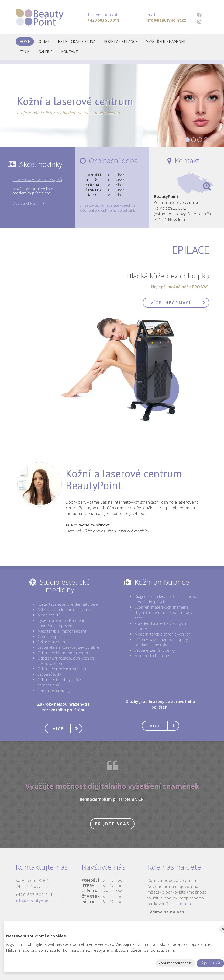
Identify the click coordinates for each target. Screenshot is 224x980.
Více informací (171, 303)
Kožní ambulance (121, 41)
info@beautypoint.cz (36, 901)
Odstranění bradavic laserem (63, 653)
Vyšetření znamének (166, 41)
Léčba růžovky (50, 674)
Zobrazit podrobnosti (175, 963)
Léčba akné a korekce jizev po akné (68, 647)
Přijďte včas (112, 824)
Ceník (25, 52)
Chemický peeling (52, 637)
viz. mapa (182, 904)
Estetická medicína (77, 41)
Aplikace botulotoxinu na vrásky (65, 610)
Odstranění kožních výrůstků (62, 669)
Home (25, 41)
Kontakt (70, 52)
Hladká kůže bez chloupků (37, 179)
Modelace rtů (49, 615)
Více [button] (58, 729)
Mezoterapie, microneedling (62, 631)
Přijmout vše (210, 963)
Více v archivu (24, 203)
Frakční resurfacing (54, 690)
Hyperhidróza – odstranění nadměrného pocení (61, 623)
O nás (44, 41)
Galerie (46, 52)
